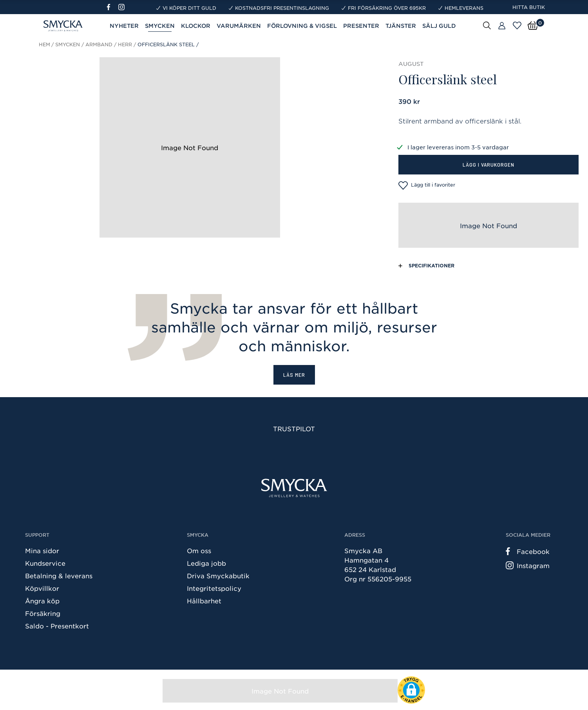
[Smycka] (294, 488)
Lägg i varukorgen (488, 164)
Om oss (199, 550)
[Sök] (487, 25)
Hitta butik (529, 7)
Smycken (160, 26)
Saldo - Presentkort (57, 626)
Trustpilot (294, 429)
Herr (125, 44)
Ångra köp (42, 601)
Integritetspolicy (214, 588)
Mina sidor (42, 550)
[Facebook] (112, 7)
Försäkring (43, 613)
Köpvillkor (42, 588)
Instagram (528, 565)
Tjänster (401, 26)
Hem (44, 44)
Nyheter (124, 26)
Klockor (196, 26)
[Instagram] (123, 7)
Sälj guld (439, 26)
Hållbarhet (204, 601)
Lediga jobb (206, 563)
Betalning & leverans (59, 576)
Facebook (528, 551)
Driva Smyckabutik (218, 576)
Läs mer (294, 375)
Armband (99, 44)
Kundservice (45, 563)
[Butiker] (502, 26)
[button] (411, 690)
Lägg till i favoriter (427, 185)
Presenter (361, 26)
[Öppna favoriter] (517, 25)
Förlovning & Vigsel (302, 26)
